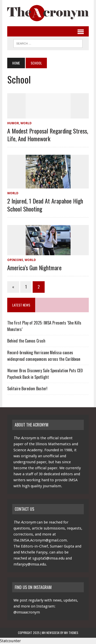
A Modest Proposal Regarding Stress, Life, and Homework (48, 135)
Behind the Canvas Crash (26, 341)
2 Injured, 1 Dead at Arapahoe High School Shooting (45, 205)
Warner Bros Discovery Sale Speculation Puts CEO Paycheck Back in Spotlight (45, 374)
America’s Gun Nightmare (34, 267)
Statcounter (10, 641)
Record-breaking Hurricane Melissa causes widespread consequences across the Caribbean (44, 356)
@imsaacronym (27, 612)
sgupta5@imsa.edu (48, 558)
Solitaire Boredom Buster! (27, 388)
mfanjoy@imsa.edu (30, 564)
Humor (13, 123)
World (26, 123)
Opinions (15, 260)
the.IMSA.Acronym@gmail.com (40, 540)
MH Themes (71, 633)
